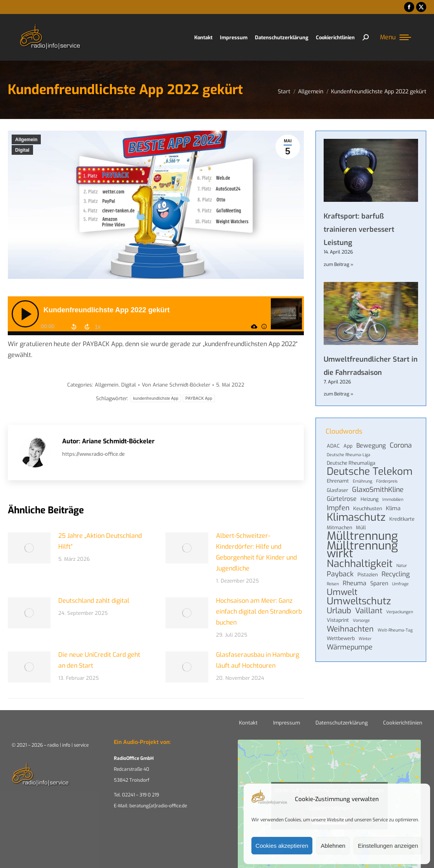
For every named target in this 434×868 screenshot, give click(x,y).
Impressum (287, 723)
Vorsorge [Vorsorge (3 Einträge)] (361, 620)
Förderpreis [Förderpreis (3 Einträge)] (387, 481)
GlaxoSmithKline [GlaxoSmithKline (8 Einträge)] (378, 490)
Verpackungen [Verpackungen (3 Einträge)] (400, 612)
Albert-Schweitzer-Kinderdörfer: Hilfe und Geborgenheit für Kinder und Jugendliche (256, 552)
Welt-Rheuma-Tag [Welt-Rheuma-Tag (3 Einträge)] (395, 630)
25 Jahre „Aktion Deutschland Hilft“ (100, 541)
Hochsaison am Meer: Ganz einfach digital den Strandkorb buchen (259, 612)
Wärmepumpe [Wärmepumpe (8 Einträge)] (350, 647)
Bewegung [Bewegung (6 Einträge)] (371, 446)
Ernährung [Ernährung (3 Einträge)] (363, 481)
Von (176, 385)
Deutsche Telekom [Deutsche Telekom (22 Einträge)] (370, 472)
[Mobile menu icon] (396, 37)
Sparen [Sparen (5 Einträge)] (379, 584)
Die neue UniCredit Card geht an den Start (99, 660)
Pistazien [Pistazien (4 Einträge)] (368, 575)
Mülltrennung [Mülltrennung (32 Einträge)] (362, 536)
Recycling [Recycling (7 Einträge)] (396, 574)
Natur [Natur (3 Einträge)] (402, 565)
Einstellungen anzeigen (388, 846)
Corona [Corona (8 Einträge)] (401, 445)
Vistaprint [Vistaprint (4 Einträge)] (338, 620)
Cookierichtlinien (403, 723)
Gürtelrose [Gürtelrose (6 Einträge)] (342, 499)
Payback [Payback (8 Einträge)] (340, 574)
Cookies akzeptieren (282, 846)
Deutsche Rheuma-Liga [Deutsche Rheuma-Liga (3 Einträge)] (349, 455)
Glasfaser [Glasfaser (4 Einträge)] (337, 490)
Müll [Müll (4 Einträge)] (361, 528)
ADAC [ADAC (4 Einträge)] (333, 446)
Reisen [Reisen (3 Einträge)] (333, 584)
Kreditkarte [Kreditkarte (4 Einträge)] (402, 519)
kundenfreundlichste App (156, 398)
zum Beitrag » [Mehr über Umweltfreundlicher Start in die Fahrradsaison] (338, 394)
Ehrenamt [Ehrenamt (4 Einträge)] (338, 481)
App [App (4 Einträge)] (348, 446)
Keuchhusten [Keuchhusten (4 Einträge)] (368, 508)
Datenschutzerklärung (342, 723)
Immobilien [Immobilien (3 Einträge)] (393, 499)
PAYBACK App (199, 398)
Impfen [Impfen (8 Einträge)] (338, 508)
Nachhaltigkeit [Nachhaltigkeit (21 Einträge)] (360, 563)
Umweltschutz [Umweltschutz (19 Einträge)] (359, 601)
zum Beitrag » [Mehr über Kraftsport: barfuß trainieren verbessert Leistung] (338, 264)
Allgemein (26, 140)
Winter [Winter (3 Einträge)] (365, 639)
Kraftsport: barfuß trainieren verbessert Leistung (359, 229)
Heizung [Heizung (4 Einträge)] (370, 499)
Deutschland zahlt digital (94, 601)
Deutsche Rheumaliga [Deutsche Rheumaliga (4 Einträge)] (351, 463)
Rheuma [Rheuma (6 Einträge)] (355, 583)
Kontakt (248, 723)
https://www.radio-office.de (93, 454)
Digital (22, 150)
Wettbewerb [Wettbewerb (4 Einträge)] (341, 638)
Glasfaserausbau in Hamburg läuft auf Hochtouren (258, 660)
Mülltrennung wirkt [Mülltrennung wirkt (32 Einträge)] (362, 550)
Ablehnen (333, 846)
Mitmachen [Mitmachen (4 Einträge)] (339, 528)
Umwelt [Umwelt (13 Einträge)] (342, 592)
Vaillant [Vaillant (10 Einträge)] (369, 611)
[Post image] (29, 548)
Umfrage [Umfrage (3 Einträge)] (400, 584)
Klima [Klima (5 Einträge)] (393, 508)
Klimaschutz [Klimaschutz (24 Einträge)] (356, 517)
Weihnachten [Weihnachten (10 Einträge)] (350, 629)
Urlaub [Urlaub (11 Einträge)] (339, 611)
